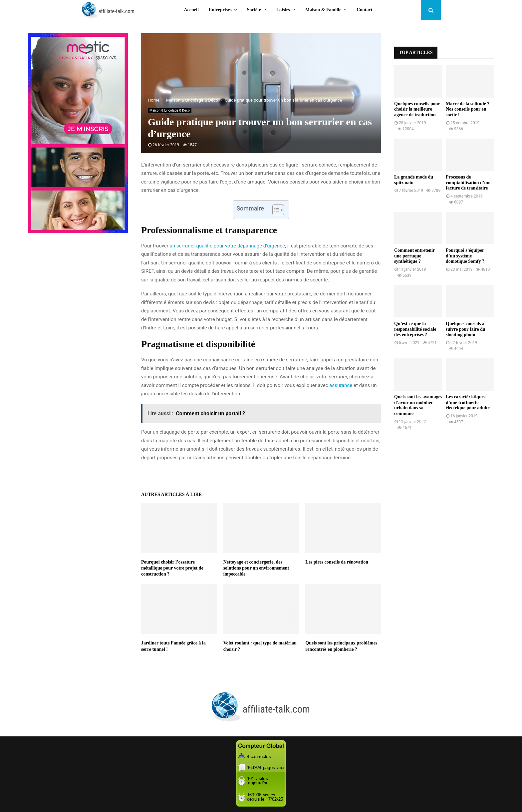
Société (254, 10)
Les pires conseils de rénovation (337, 562)
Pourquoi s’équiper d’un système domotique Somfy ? (465, 256)
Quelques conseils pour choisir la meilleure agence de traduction (417, 109)
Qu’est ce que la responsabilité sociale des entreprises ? (415, 329)
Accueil (191, 10)
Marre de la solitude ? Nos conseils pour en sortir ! (468, 109)
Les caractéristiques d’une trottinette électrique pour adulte (468, 403)
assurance (341, 385)
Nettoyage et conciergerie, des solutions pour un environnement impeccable (256, 568)
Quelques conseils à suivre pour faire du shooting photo (466, 329)
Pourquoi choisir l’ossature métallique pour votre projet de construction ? (172, 568)
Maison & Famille (323, 10)
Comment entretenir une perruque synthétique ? (414, 256)
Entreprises (220, 10)
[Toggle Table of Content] (275, 210)
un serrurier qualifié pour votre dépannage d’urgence (227, 246)
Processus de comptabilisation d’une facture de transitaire (469, 183)
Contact (364, 10)
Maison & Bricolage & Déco (170, 110)
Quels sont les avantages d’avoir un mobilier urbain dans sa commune (418, 405)
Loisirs (283, 10)
